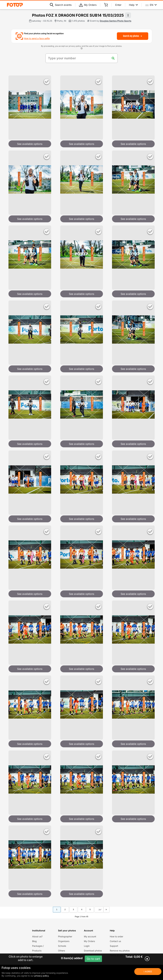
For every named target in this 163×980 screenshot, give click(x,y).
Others (61, 951)
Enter (118, 5)
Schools (62, 946)
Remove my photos (120, 951)
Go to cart (93, 959)
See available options (30, 144)
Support (114, 946)
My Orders (88, 5)
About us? (37, 936)
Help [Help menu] (133, 5)
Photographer (65, 936)
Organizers (64, 941)
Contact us (115, 941)
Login (87, 946)
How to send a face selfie (37, 38)
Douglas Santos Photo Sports (116, 21)
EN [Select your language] (151, 5)
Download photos (93, 951)
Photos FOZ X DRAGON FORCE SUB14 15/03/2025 (78, 15)
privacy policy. (42, 976)
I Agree (148, 971)
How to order (116, 936)
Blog (34, 941)
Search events (61, 5)
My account (90, 936)
